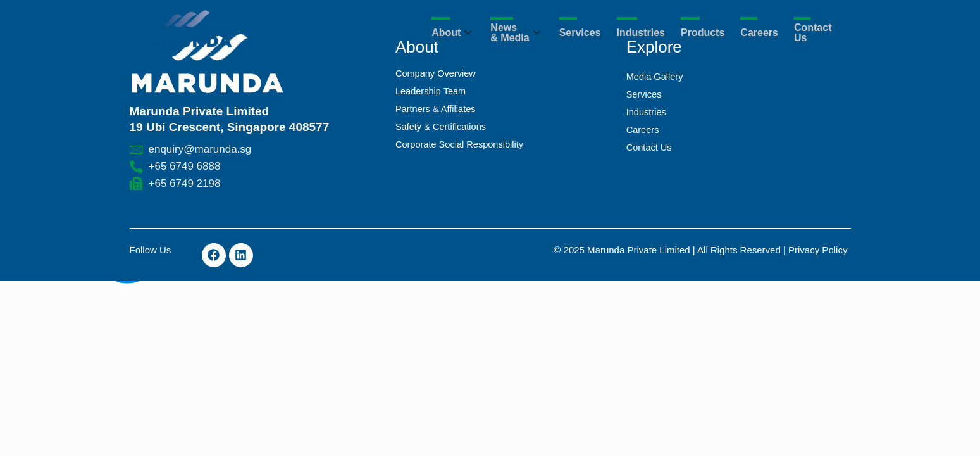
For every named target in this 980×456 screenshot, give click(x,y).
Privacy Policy (818, 250)
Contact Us (813, 33)
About (453, 33)
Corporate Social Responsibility (461, 144)
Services (580, 33)
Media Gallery (656, 76)
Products (703, 33)
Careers (759, 33)
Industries (641, 33)
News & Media (517, 33)
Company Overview (437, 73)
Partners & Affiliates (437, 109)
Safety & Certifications (442, 126)
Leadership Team (432, 91)
